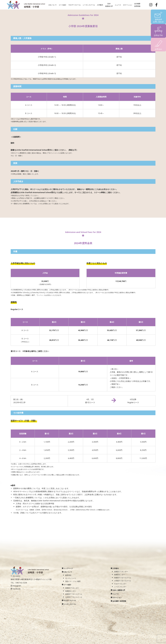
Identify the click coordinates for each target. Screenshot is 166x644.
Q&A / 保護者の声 (119, 590)
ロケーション (128, 5)
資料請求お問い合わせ (158, 21)
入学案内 (100, 5)
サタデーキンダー (120, 584)
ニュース (118, 5)
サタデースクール (75, 5)
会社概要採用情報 (137, 5)
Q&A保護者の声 (109, 5)
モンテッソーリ (71, 578)
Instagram (16, 586)
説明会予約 (158, 35)
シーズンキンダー (120, 587)
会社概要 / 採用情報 (119, 601)
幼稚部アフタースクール (74, 594)
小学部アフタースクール (74, 597)
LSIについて (53, 5)
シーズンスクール (89, 5)
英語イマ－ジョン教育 (73, 581)
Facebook (16, 589)
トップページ (68, 568)
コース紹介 (62, 5)
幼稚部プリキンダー (72, 588)
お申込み (158, 49)
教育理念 (68, 575)
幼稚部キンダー (71, 591)
